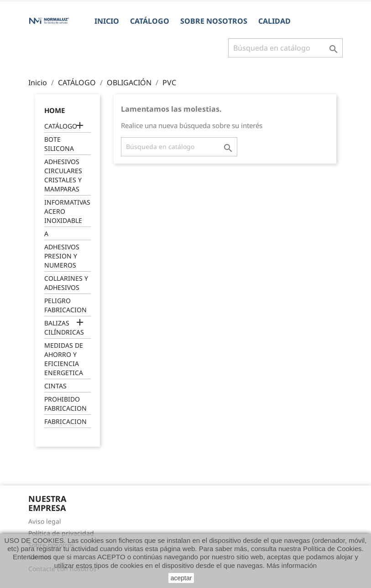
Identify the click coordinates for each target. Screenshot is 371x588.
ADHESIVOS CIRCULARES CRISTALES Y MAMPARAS (63, 175)
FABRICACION (65, 421)
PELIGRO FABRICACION (65, 305)
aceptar (181, 578)
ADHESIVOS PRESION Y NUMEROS (62, 256)
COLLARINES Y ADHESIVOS (66, 283)
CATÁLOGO (150, 21)
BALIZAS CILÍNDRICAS (64, 328)
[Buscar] (285, 48)
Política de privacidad (61, 533)
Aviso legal (45, 521)
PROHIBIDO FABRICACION (65, 404)
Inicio (107, 21)
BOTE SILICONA (59, 144)
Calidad (274, 21)
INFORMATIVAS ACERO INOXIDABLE (67, 211)
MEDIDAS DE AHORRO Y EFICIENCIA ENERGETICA (64, 359)
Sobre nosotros (214, 21)
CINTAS (55, 386)
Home (55, 110)
